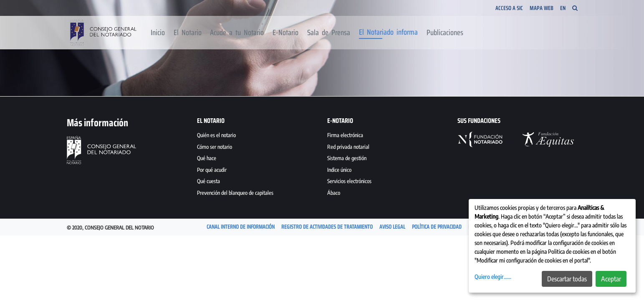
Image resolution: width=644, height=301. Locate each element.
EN (563, 8)
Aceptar (611, 279)
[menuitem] (158, 33)
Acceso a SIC (509, 8)
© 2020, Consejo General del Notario (110, 228)
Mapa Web (542, 8)
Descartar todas (567, 279)
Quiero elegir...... (493, 277)
